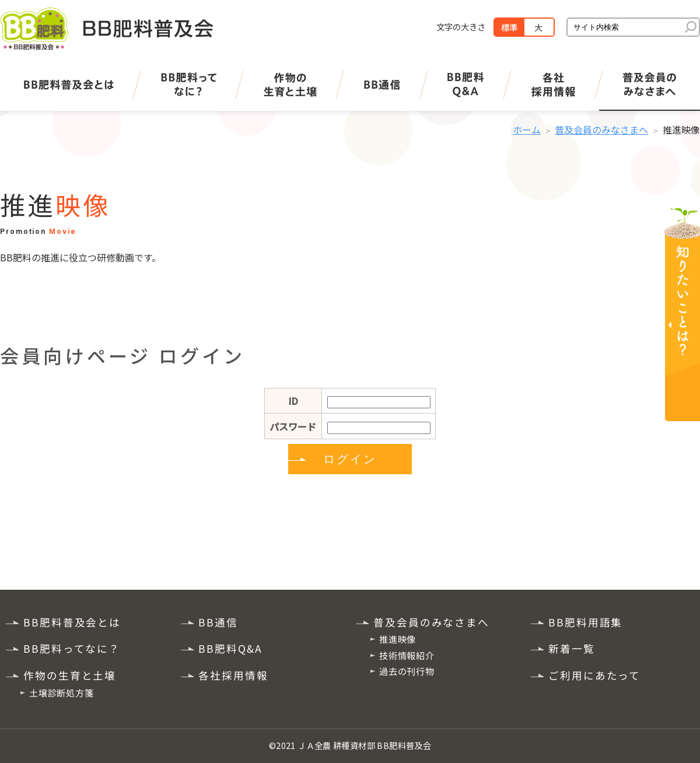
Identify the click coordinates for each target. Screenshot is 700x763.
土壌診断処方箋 (62, 692)
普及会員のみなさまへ (601, 129)
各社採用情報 (233, 675)
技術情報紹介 (407, 654)
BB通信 (218, 622)
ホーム (527, 129)
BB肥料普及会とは (72, 622)
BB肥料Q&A (230, 648)
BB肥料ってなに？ (72, 648)
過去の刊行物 (407, 671)
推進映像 (398, 639)
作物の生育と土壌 (70, 675)
